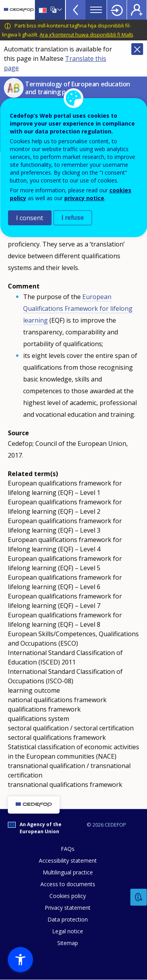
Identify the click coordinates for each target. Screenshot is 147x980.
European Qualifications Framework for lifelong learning (78, 308)
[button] (20, 960)
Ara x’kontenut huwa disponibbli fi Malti (86, 35)
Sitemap (68, 943)
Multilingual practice (68, 872)
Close (137, 49)
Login (117, 10)
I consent (30, 218)
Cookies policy (68, 896)
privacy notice (84, 198)
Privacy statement (68, 908)
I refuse (73, 218)
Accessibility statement (68, 860)
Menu (96, 10)
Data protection (68, 919)
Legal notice (68, 931)
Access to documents (68, 884)
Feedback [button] (139, 897)
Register (137, 10)
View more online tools (76, 10)
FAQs (68, 849)
